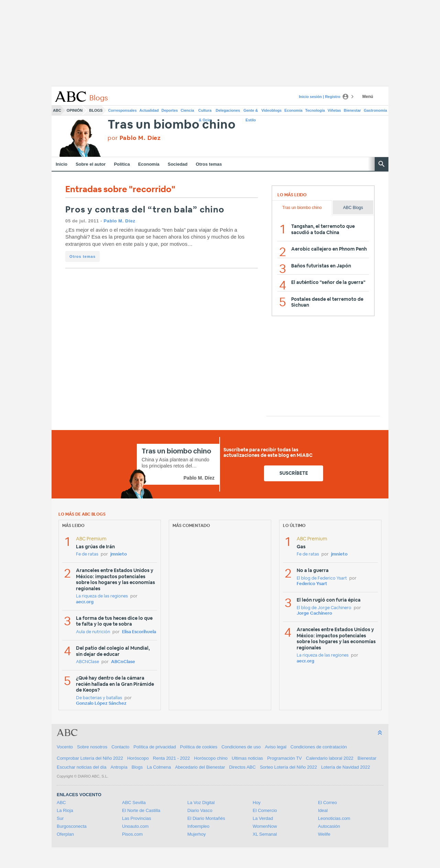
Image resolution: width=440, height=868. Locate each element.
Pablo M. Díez (119, 221)
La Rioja (65, 810)
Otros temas (209, 164)
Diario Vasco (200, 810)
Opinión (75, 110)
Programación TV (284, 758)
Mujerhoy (196, 834)
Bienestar (352, 110)
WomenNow (265, 826)
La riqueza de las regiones (102, 596)
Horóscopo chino (211, 758)
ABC (57, 110)
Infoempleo (198, 826)
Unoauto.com (135, 826)
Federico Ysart (312, 584)
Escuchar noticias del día (82, 767)
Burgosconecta (72, 826)
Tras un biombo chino (172, 125)
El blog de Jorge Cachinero (324, 608)
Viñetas (334, 110)
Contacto (120, 747)
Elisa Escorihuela (139, 632)
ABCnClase (123, 662)
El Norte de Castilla (141, 810)
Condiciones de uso (241, 747)
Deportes (170, 110)
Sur (60, 818)
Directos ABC (243, 767)
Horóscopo (138, 758)
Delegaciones (228, 110)
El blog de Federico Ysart (322, 578)
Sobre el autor (91, 164)
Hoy (257, 803)
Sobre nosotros (92, 747)
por (134, 138)
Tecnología (315, 110)
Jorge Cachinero (314, 613)
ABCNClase (87, 662)
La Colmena (159, 767)
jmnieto (119, 554)
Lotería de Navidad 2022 (345, 767)
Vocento (65, 747)
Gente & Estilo (251, 112)
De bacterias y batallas (99, 698)
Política (122, 164)
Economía (293, 110)
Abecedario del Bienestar (200, 767)
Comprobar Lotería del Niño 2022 (90, 758)
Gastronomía (375, 110)
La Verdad (263, 818)
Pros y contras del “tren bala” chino (145, 210)
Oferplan (65, 834)
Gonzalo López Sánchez (101, 704)
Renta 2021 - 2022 (172, 758)
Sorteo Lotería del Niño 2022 (288, 767)
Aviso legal (276, 747)
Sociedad (178, 164)
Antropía (119, 767)
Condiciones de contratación (319, 747)
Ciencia (188, 110)
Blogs (96, 110)
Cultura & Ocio (205, 112)
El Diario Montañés (206, 818)
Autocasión (329, 826)
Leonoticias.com (334, 818)
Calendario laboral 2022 (330, 758)
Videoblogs (271, 110)
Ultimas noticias (247, 758)
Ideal (323, 810)
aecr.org (85, 602)
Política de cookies (199, 747)
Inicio (62, 164)
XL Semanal (265, 834)
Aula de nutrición (93, 632)
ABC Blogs (353, 208)
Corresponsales (122, 110)
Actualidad (149, 110)
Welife (324, 834)
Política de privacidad (155, 747)
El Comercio (265, 810)
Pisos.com (132, 834)
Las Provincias (137, 818)
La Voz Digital (201, 803)
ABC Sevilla (134, 803)
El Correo (327, 803)
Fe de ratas (87, 554)
